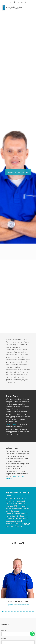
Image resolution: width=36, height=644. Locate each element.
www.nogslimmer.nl (13, 424)
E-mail (4, 639)
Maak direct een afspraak (18, 172)
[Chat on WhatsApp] (10, 2)
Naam (4, 630)
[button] (2, 612)
